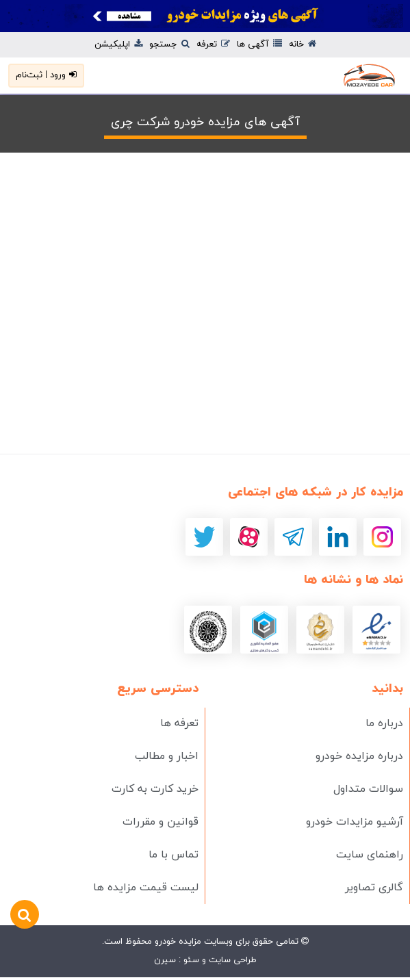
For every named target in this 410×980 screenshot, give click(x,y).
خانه (303, 44)
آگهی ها (259, 44)
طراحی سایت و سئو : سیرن (205, 960)
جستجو (169, 44)
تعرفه (213, 44)
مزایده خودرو (177, 942)
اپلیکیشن (118, 44)
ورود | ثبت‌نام (46, 75)
